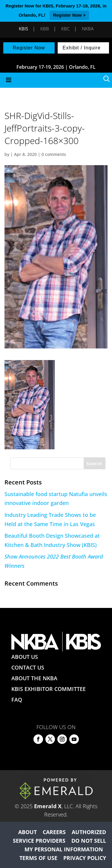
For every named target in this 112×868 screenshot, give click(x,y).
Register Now (29, 48)
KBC (65, 29)
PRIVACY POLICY (85, 858)
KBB (45, 29)
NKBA (88, 29)
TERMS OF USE (38, 858)
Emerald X (48, 806)
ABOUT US (25, 657)
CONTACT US (28, 667)
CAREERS (54, 832)
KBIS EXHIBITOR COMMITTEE (49, 689)
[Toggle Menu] (56, 80)
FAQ (17, 700)
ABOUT (27, 832)
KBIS (23, 29)
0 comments (54, 154)
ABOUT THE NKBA (34, 678)
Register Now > (69, 15)
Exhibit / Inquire (82, 48)
